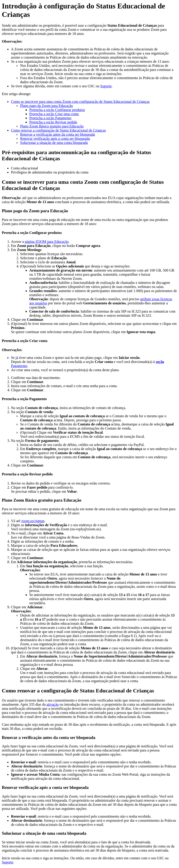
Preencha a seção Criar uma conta (54, 114)
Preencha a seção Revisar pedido (53, 122)
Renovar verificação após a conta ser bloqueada (55, 139)
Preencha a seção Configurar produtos (57, 110)
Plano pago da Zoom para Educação (47, 106)
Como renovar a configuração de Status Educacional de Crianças (58, 130)
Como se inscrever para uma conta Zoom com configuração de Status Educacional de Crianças (80, 102)
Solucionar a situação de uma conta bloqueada (54, 143)
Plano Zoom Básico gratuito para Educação (52, 126)
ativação (53, 704)
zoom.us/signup (33, 521)
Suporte (106, 86)
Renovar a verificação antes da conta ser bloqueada (57, 134)
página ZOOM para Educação (47, 242)
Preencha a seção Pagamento (50, 118)
